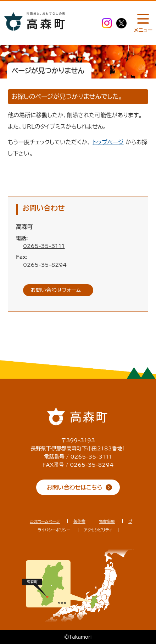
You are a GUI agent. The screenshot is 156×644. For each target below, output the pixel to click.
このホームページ (45, 521)
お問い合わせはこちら (75, 487)
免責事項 (107, 521)
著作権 (79, 521)
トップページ (108, 142)
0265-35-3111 (44, 246)
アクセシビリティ (98, 530)
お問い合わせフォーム (56, 290)
